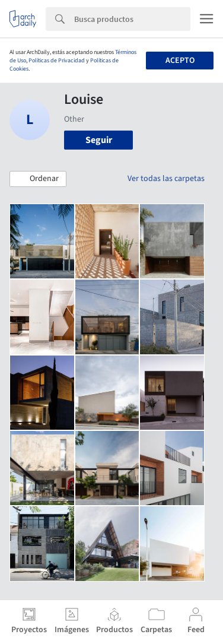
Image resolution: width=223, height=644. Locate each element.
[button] (38, 179)
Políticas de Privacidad (57, 61)
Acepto (180, 61)
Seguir (99, 140)
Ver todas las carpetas (166, 179)
